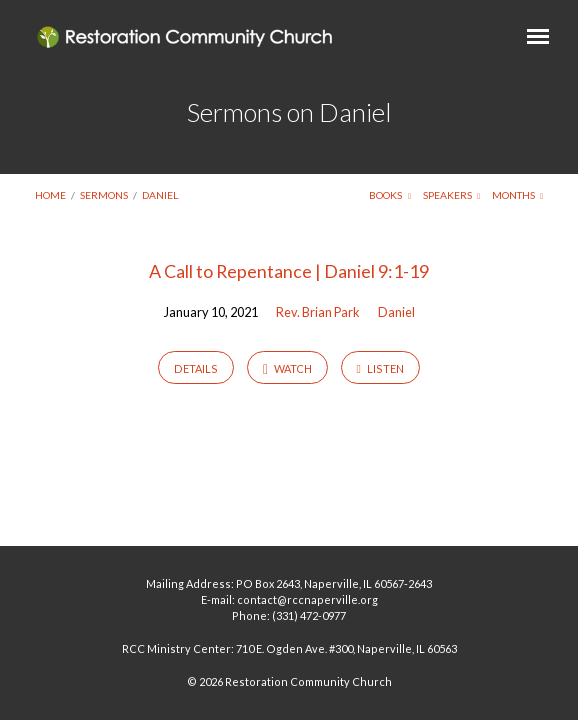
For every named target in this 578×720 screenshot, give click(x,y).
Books (390, 195)
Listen (379, 369)
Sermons (104, 195)
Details (196, 368)
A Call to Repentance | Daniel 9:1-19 (289, 271)
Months (518, 195)
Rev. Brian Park (318, 312)
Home (50, 195)
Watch (287, 369)
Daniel (160, 195)
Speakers (452, 195)
